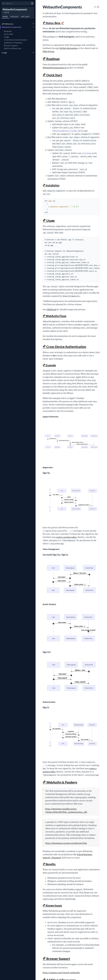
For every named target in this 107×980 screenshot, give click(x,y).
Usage (6, 37)
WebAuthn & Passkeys (13, 43)
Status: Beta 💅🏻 (53, 23)
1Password (56, 858)
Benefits (49, 864)
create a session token (66, 537)
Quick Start (9, 34)
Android (46, 858)
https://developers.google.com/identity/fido (66, 843)
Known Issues (52, 905)
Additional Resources (13, 48)
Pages (5, 17)
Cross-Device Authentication (16, 40)
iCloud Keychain (85, 854)
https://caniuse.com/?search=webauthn (61, 973)
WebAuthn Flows (55, 316)
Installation (51, 185)
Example (49, 365)
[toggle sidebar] (32, 4)
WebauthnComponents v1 (55, 68)
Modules (14, 17)
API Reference (8, 24)
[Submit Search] (3, 4)
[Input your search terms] (18, 3)
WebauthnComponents (15, 9)
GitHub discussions (68, 48)
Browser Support (11, 45)
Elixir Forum (48, 51)
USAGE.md (51, 309)
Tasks (25, 17)
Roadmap (8, 31)
